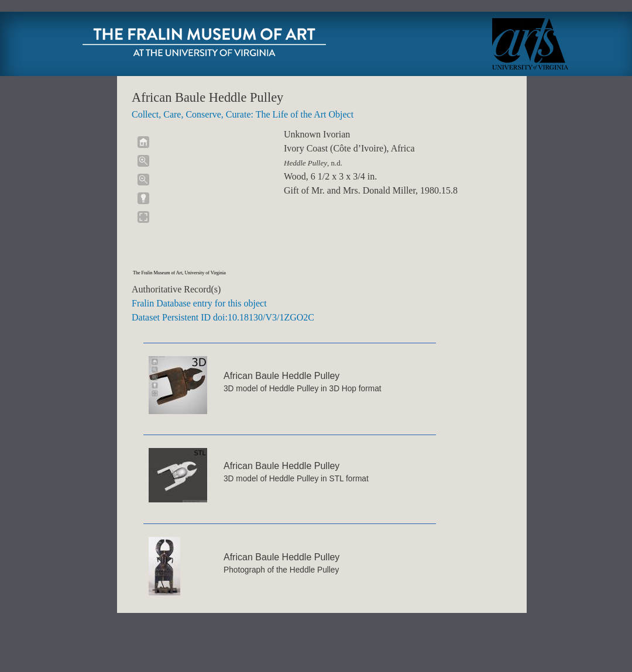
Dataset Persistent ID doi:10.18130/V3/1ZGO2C (223, 317)
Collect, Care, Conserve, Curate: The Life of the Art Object (243, 114)
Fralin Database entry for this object (199, 303)
